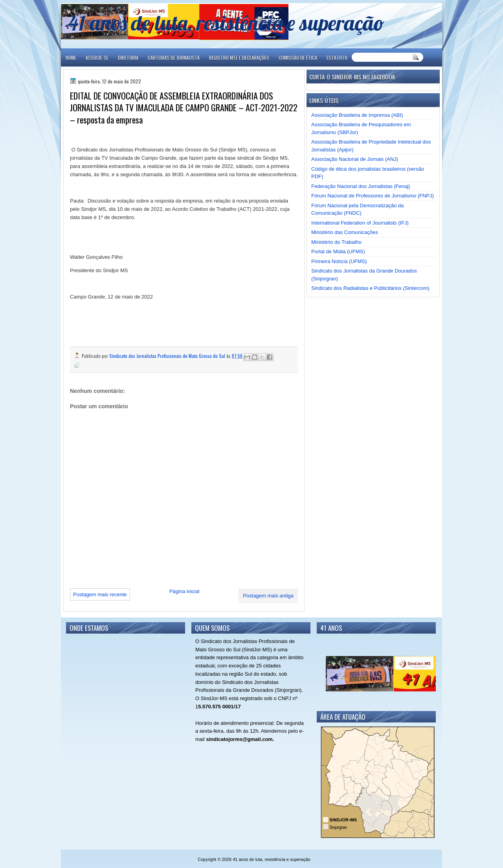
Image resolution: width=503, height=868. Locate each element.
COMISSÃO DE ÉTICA (298, 58)
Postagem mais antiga (268, 596)
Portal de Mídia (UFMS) (338, 252)
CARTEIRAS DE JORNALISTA (174, 58)
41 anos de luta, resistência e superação (226, 23)
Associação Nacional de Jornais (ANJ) (355, 159)
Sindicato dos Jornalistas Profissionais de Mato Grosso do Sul (168, 356)
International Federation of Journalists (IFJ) (360, 223)
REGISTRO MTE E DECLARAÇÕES (239, 58)
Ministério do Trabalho (336, 242)
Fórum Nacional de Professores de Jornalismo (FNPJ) (373, 196)
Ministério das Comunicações (345, 232)
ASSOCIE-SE (97, 58)
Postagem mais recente (100, 594)
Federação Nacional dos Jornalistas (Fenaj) (361, 186)
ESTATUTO (337, 58)
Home (71, 58)
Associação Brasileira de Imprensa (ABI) (357, 115)
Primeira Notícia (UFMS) (339, 261)
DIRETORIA (128, 58)
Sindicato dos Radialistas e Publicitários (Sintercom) (370, 288)
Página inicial (184, 591)
